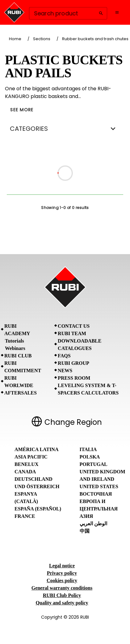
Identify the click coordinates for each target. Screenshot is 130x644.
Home (15, 39)
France (25, 516)
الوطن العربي (93, 524)
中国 (85, 531)
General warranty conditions (62, 588)
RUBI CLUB (18, 356)
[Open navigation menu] (117, 12)
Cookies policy (62, 580)
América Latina (36, 449)
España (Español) (38, 509)
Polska (90, 457)
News (65, 371)
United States (99, 486)
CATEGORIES (65, 129)
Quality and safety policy (62, 603)
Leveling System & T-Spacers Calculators (88, 389)
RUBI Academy (17, 330)
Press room (74, 378)
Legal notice (62, 566)
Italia (88, 449)
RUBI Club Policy (62, 595)
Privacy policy (62, 573)
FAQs (64, 356)
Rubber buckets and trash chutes (95, 39)
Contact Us (74, 326)
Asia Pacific (31, 457)
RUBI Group (73, 363)
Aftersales (21, 393)
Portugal (94, 464)
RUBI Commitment (23, 367)
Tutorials (15, 341)
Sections (42, 39)
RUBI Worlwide (19, 382)
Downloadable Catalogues (80, 345)
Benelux (26, 464)
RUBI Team (72, 333)
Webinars (15, 348)
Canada (25, 472)
